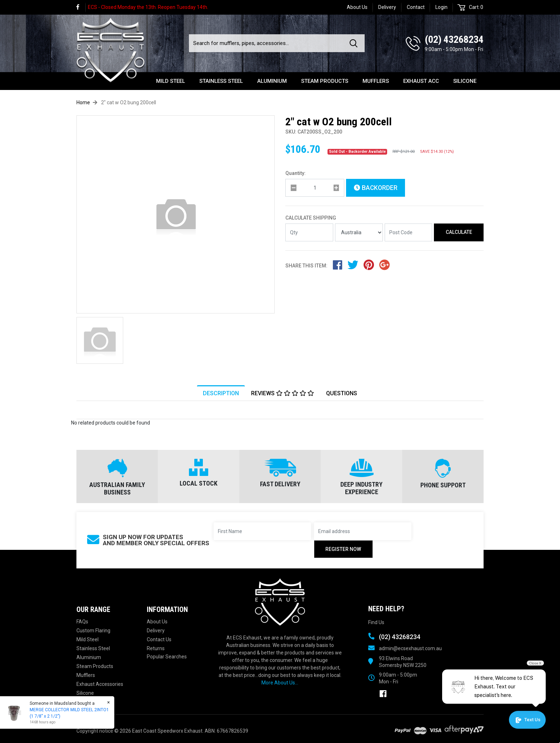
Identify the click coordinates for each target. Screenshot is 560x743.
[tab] (221, 393)
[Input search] (267, 43)
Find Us (376, 622)
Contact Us (159, 639)
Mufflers (376, 81)
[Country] (359, 232)
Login (441, 7)
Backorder (376, 188)
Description (221, 393)
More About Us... (280, 683)
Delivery (387, 7)
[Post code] (409, 232)
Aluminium (272, 81)
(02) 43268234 (454, 39)
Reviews (282, 393)
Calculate (459, 232)
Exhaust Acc (421, 81)
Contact (416, 7)
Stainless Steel (221, 81)
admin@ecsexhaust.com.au (410, 648)
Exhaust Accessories (100, 684)
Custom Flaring (93, 631)
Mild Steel (171, 81)
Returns (156, 648)
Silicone (465, 81)
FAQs (82, 622)
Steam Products (325, 81)
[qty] (315, 188)
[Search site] (355, 43)
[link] (81, 7)
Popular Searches (167, 657)
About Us (357, 7)
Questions (342, 393)
